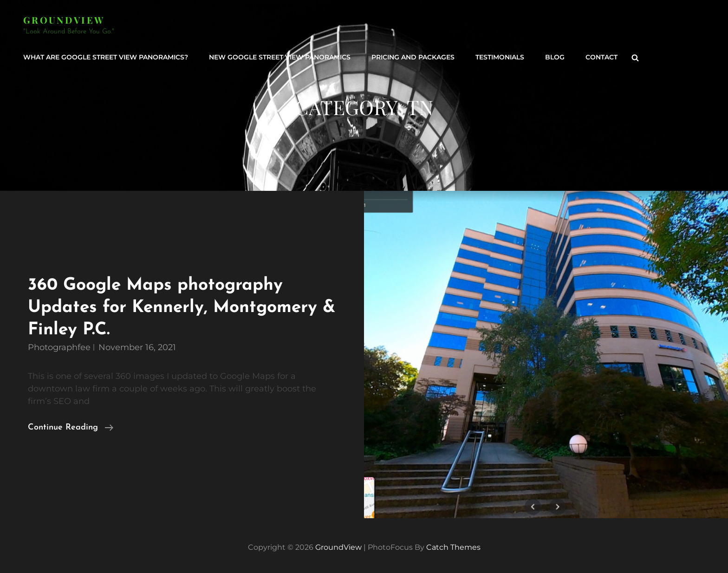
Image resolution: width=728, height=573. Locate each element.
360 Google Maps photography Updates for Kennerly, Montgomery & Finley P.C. (182, 307)
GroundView (64, 20)
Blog (555, 57)
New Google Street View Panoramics (280, 57)
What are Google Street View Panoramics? (106, 57)
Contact (601, 57)
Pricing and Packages (413, 57)
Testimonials (500, 57)
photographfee (59, 347)
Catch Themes (453, 547)
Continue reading (71, 428)
